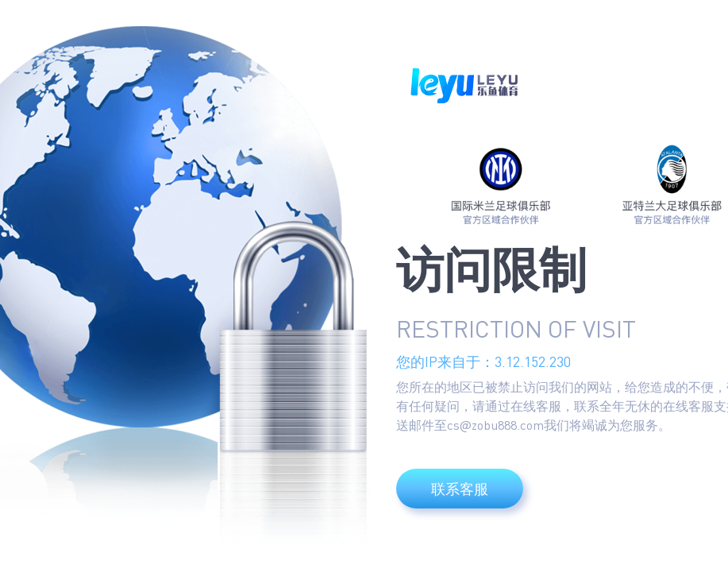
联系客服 (460, 489)
